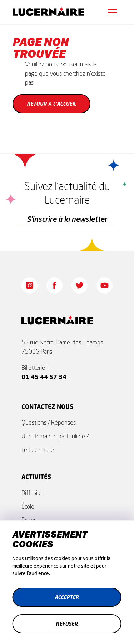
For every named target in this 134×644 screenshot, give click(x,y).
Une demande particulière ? (55, 436)
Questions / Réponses (49, 422)
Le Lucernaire (38, 450)
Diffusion (33, 493)
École (28, 506)
